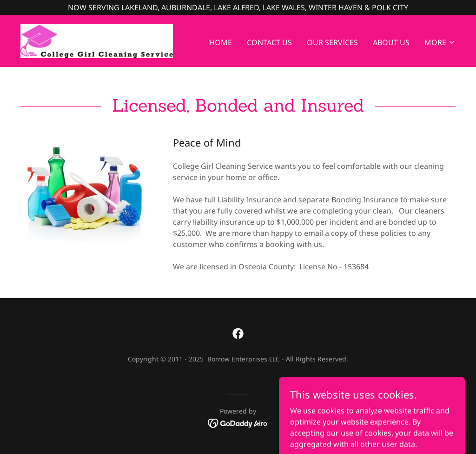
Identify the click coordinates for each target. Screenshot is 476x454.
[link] (97, 40)
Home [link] (221, 42)
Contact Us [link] (269, 42)
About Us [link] (391, 42)
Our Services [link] (332, 42)
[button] (440, 42)
